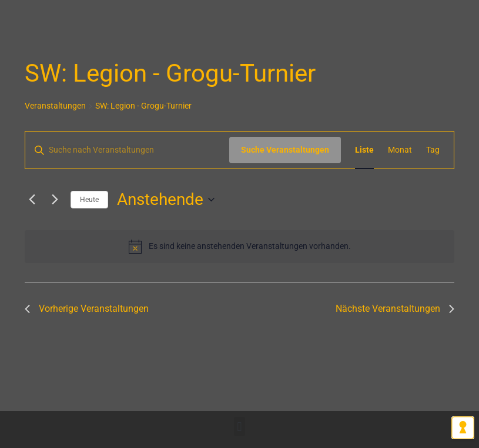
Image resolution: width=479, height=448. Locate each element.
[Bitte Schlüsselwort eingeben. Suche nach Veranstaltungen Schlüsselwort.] (127, 150)
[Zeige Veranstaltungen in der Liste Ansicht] (364, 150)
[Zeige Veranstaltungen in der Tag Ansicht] (433, 150)
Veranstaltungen (55, 106)
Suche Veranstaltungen (285, 150)
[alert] (240, 247)
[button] (240, 427)
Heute (89, 200)
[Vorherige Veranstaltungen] (32, 200)
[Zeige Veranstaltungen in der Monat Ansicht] (400, 150)
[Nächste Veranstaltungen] (55, 200)
